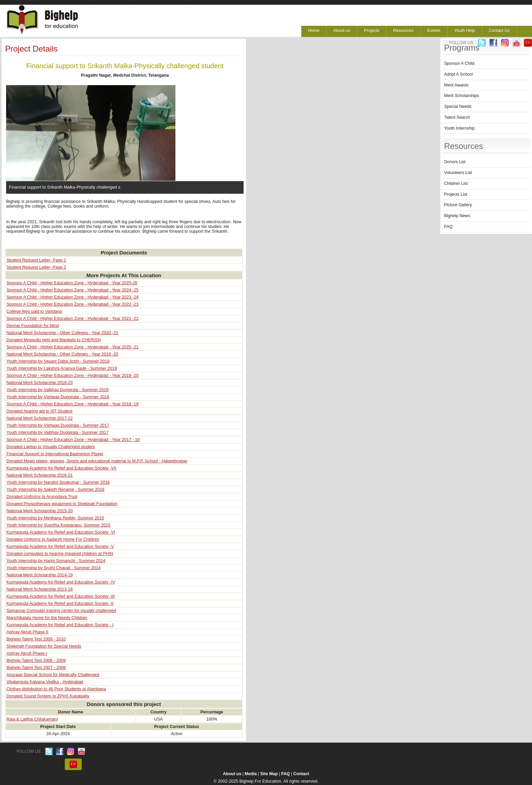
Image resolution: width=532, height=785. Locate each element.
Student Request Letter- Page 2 (36, 267)
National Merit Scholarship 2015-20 (40, 511)
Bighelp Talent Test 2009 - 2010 (36, 639)
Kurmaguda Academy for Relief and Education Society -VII (61, 468)
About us (341, 31)
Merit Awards (456, 85)
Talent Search (457, 117)
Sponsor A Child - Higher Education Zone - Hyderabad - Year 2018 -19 (72, 404)
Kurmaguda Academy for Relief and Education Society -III (61, 596)
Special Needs (458, 107)
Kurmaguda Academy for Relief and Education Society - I (60, 625)
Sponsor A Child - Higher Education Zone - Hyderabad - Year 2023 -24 (72, 297)
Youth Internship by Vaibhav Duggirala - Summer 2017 (58, 433)
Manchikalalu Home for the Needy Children (47, 618)
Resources (403, 31)
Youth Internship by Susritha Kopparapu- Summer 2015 (59, 525)
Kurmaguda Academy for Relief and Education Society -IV (61, 582)
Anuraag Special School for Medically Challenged (53, 675)
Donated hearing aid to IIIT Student (39, 411)
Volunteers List (458, 173)
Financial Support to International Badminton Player (55, 454)
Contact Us (499, 31)
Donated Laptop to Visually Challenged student (51, 447)
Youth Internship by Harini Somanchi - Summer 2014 (56, 561)
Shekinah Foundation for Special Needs (44, 646)
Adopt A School (459, 74)
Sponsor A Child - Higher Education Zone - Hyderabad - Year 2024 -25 (72, 290)
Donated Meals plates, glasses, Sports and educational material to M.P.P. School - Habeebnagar (97, 461)
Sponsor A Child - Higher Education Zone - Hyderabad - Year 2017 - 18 (73, 440)
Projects (372, 31)
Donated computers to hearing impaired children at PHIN (60, 554)
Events (434, 31)
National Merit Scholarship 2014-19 (40, 575)
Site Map (269, 774)
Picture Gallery (458, 205)
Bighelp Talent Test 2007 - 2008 (36, 668)
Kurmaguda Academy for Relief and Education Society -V (60, 547)
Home (314, 31)
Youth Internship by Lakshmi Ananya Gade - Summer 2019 (62, 368)
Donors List (455, 162)
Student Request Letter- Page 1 (36, 260)
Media (251, 774)
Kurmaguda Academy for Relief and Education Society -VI (61, 532)
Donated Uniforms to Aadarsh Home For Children (53, 539)
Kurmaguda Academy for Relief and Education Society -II (60, 604)
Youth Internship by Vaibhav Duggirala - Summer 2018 (58, 390)
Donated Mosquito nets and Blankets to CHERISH (54, 340)
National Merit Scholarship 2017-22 (40, 418)
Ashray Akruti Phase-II (27, 632)
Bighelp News (457, 216)
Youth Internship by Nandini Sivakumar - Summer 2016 (58, 482)
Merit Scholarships (462, 96)
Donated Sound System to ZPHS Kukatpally (48, 696)
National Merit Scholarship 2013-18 (40, 589)
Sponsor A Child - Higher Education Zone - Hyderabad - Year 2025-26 (72, 283)
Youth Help (465, 31)
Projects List (456, 194)
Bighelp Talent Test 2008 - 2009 (36, 660)
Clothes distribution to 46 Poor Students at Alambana (56, 689)
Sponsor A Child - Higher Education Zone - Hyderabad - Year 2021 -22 (72, 319)
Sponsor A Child (459, 63)
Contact (301, 774)
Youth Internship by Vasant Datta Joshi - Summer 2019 (58, 361)
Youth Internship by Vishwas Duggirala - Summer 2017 (58, 425)
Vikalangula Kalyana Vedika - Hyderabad (45, 682)
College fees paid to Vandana (34, 311)
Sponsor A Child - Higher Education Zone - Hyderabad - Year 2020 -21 (72, 347)
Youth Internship (459, 128)
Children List (456, 184)
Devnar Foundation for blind (33, 326)
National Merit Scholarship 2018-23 (40, 383)
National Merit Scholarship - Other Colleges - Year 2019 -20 (62, 354)
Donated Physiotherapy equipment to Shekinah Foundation (62, 504)
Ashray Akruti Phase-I (27, 653)
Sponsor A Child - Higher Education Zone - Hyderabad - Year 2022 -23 (72, 304)
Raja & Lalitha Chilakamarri (32, 719)
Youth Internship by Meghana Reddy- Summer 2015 (55, 518)
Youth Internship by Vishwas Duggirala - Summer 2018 (58, 397)
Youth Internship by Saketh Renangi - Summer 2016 (55, 490)
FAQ (448, 227)
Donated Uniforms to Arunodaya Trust (42, 497)
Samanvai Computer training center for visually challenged (61, 611)
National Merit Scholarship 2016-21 (40, 475)
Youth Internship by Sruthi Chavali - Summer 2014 (53, 568)
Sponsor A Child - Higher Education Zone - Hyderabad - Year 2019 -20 (72, 376)
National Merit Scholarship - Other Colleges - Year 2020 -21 (62, 333)
